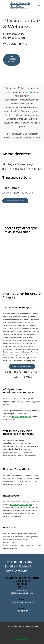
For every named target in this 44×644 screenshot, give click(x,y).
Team (31, 92)
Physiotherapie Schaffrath (20, 5)
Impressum (22, 636)
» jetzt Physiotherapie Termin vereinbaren (12, 60)
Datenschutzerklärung (22, 639)
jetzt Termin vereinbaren (15, 201)
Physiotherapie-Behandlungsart (21, 505)
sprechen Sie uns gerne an (21, 417)
